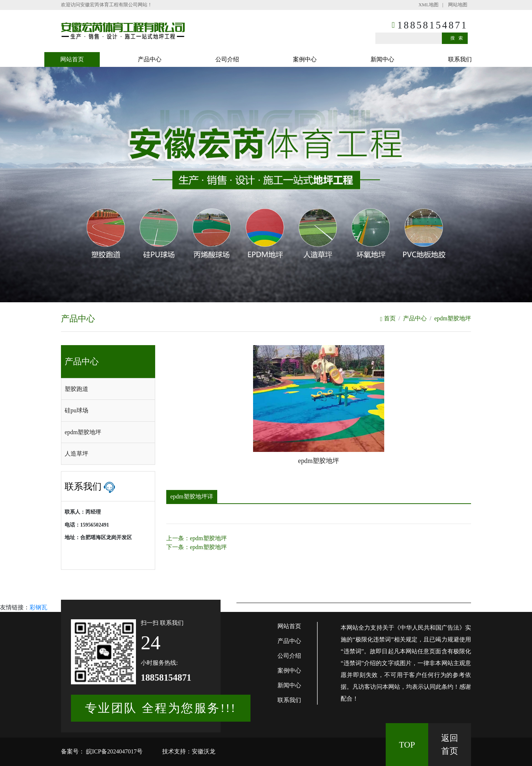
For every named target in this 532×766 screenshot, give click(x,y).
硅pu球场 (76, 410)
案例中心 (305, 59)
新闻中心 (382, 59)
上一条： (197, 538)
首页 (388, 318)
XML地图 (429, 5)
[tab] (108, 389)
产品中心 (150, 59)
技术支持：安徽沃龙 (189, 751)
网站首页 (72, 59)
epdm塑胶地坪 (453, 318)
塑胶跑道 (76, 389)
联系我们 (460, 59)
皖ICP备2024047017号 (114, 751)
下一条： (197, 547)
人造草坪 (76, 454)
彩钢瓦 (38, 607)
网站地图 (458, 5)
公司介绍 (227, 59)
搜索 (458, 38)
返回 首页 (450, 744)
